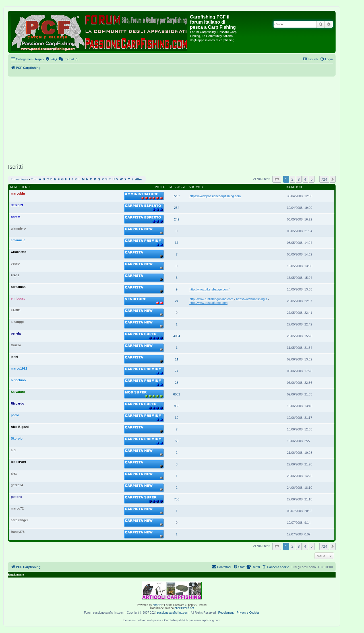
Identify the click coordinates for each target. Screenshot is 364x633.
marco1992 (19, 368)
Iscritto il (295, 187)
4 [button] (305, 179)
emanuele (18, 240)
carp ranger (19, 520)
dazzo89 (17, 205)
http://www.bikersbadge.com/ (209, 289)
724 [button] (324, 179)
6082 (177, 394)
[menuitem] (51, 59)
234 (177, 208)
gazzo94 (17, 485)
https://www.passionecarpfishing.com (215, 196)
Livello (160, 187)
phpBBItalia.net (184, 608)
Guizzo (16, 345)
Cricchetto (18, 252)
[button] (277, 179)
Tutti (34, 179)
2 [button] (292, 179)
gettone (16, 497)
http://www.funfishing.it (252, 299)
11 (177, 359)
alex (14, 473)
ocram (15, 217)
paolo (15, 415)
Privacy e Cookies (248, 613)
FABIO (16, 310)
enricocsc (18, 298)
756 (177, 499)
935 (177, 406)
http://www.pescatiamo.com (208, 303)
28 (177, 383)
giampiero (18, 228)
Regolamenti (226, 613)
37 (177, 243)
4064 (177, 336)
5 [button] (312, 179)
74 (177, 371)
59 (177, 441)
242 (177, 219)
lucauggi (17, 322)
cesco (15, 263)
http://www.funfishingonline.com (211, 299)
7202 (177, 196)
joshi (15, 357)
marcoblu (18, 193)
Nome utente (21, 187)
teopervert (18, 462)
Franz (15, 275)
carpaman (18, 287)
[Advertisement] (172, 119)
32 (177, 418)
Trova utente (19, 179)
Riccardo (17, 403)
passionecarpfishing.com (173, 613)
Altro (138, 179)
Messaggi (177, 187)
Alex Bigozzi (20, 427)
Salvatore (18, 392)
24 (177, 301)
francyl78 (18, 532)
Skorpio (17, 438)
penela (16, 333)
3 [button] (299, 179)
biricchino (18, 380)
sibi (14, 450)
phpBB (157, 605)
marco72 (17, 508)
